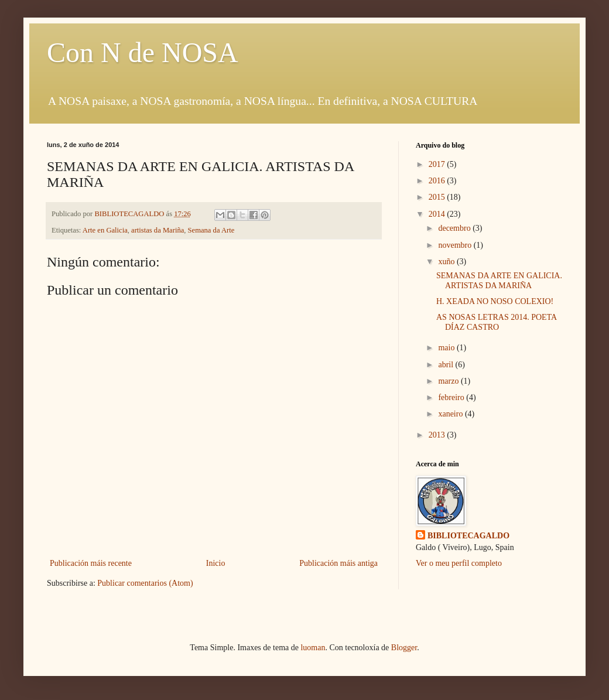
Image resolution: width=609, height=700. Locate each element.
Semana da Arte (211, 230)
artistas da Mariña (158, 230)
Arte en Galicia (105, 230)
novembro (456, 245)
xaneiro (451, 414)
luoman (313, 648)
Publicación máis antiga (338, 563)
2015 (438, 197)
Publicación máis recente (91, 563)
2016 (438, 181)
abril (447, 365)
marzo (449, 381)
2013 (438, 435)
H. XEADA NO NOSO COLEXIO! (495, 301)
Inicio (216, 563)
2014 (438, 214)
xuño (447, 262)
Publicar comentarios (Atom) (145, 583)
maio (447, 348)
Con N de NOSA (143, 52)
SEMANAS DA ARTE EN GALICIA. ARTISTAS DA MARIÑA (499, 281)
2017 (438, 164)
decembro (455, 228)
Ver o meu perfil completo (459, 563)
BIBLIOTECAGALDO (468, 536)
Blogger (404, 648)
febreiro (452, 397)
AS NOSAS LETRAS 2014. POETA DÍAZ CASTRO (496, 322)
